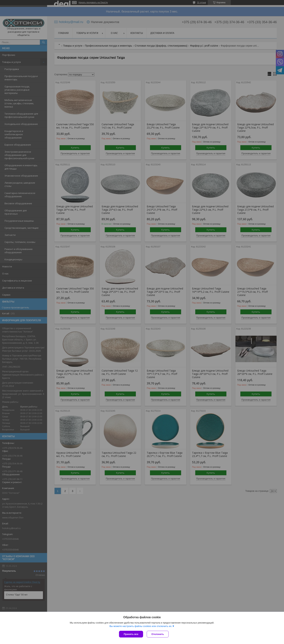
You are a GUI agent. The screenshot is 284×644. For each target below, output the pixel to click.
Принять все (131, 634)
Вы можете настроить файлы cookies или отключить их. (141, 626)
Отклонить (158, 634)
